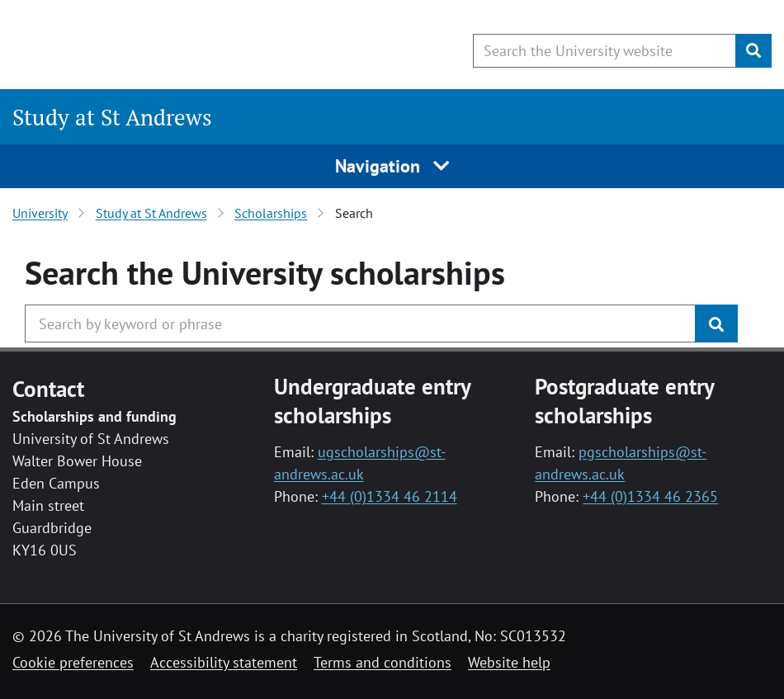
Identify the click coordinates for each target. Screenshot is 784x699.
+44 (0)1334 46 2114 (390, 496)
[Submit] (753, 51)
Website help (509, 662)
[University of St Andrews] (146, 45)
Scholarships (271, 213)
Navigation (392, 166)
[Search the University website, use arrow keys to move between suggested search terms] (605, 51)
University (40, 213)
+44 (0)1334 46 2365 (650, 496)
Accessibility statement (224, 662)
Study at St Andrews (112, 117)
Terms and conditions (383, 662)
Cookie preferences (73, 662)
